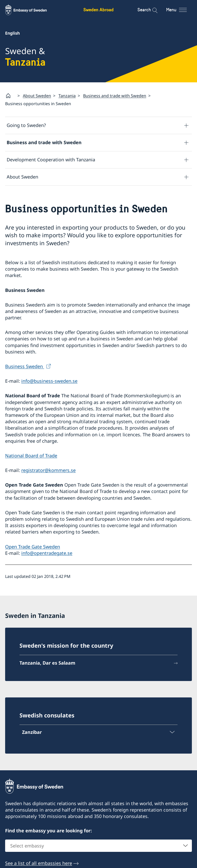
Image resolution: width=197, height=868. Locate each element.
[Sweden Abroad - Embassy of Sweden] (31, 10)
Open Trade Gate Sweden (33, 547)
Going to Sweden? (26, 125)
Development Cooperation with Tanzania (51, 160)
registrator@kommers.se (48, 470)
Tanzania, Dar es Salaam (47, 663)
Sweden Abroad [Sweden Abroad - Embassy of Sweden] (98, 10)
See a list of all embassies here (39, 863)
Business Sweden (25, 366)
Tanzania (67, 96)
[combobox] (98, 846)
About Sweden (37, 96)
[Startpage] (10, 96)
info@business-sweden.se (49, 381)
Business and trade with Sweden (115, 96)
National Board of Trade (31, 456)
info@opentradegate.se (47, 553)
